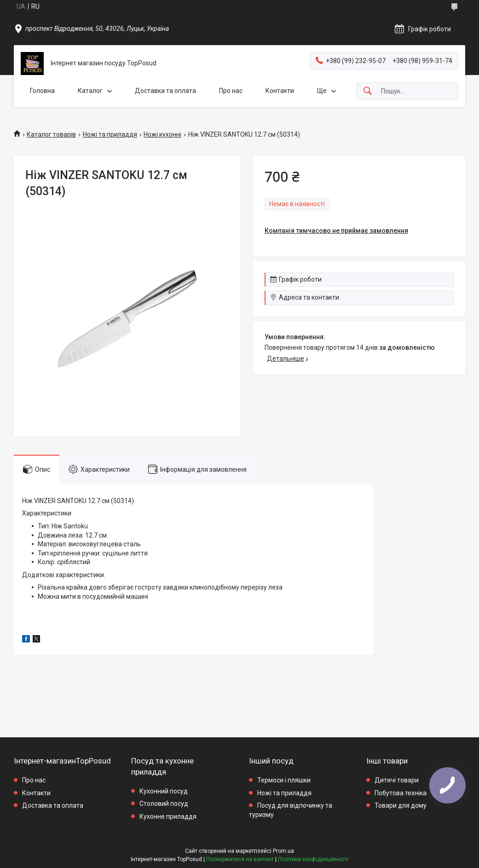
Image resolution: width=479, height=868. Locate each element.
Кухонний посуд (164, 791)
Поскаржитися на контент (240, 859)
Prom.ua (283, 851)
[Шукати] (368, 91)
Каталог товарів (51, 134)
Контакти (280, 91)
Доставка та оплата (165, 91)
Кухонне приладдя (168, 816)
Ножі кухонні (162, 134)
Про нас (231, 91)
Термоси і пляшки (284, 780)
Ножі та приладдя (110, 134)
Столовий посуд (164, 804)
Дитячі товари (397, 780)
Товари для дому (401, 805)
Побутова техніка (401, 793)
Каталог (90, 91)
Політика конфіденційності (313, 859)
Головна (42, 91)
